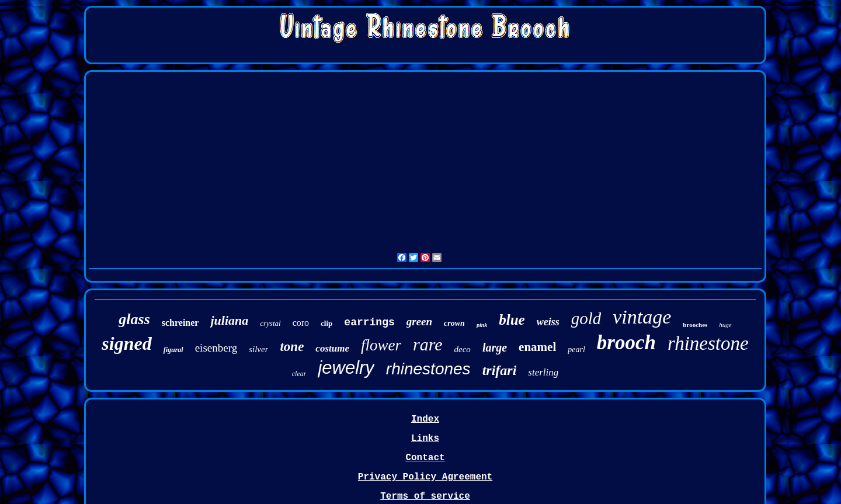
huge (725, 325)
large (495, 347)
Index (425, 419)
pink (482, 325)
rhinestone (708, 343)
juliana (229, 320)
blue (512, 320)
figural (173, 350)
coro (301, 323)
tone (292, 347)
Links (425, 439)
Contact (425, 458)
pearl (576, 350)
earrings (369, 322)
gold (586, 318)
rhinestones (428, 369)
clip (326, 323)
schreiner (180, 323)
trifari (500, 370)
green (419, 321)
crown (454, 323)
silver (258, 349)
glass (134, 319)
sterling (543, 372)
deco (463, 349)
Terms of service (425, 496)
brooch (626, 343)
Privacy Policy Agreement (425, 477)
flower (381, 345)
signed (126, 343)
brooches (695, 325)
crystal (270, 323)
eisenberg (216, 348)
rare (428, 344)
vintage (642, 317)
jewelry (346, 368)
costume (332, 348)
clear (299, 374)
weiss (548, 322)
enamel (537, 347)
